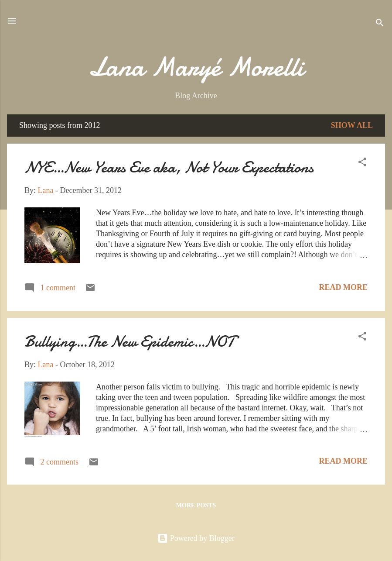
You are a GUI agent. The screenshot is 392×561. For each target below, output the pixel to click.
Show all (352, 125)
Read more (344, 287)
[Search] (380, 24)
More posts (196, 505)
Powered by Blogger (196, 538)
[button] (362, 163)
